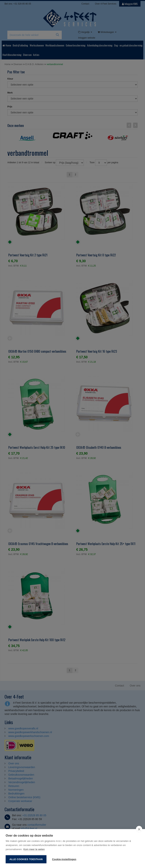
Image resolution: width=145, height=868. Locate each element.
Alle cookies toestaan (26, 859)
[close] (139, 829)
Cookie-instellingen (64, 859)
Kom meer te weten (34, 849)
